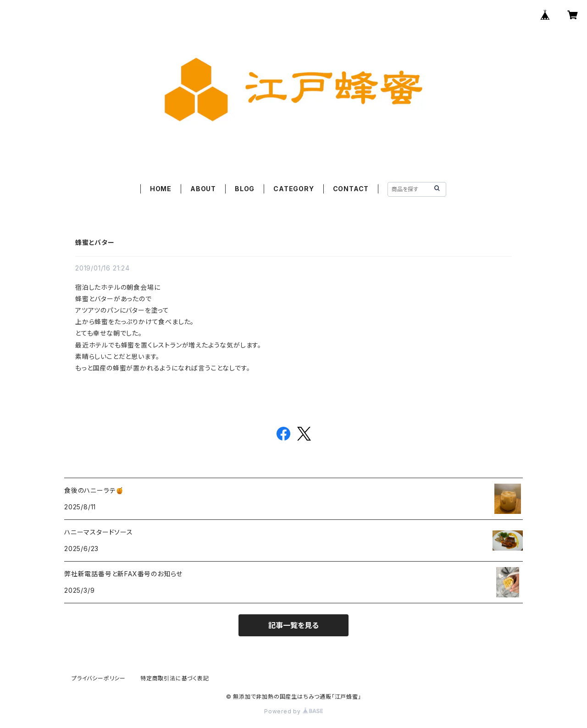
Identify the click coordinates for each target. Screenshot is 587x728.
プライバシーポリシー (99, 678)
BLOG (245, 189)
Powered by (293, 711)
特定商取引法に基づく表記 (175, 678)
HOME (161, 189)
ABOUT (203, 189)
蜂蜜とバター (95, 242)
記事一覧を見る (293, 625)
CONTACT (351, 189)
